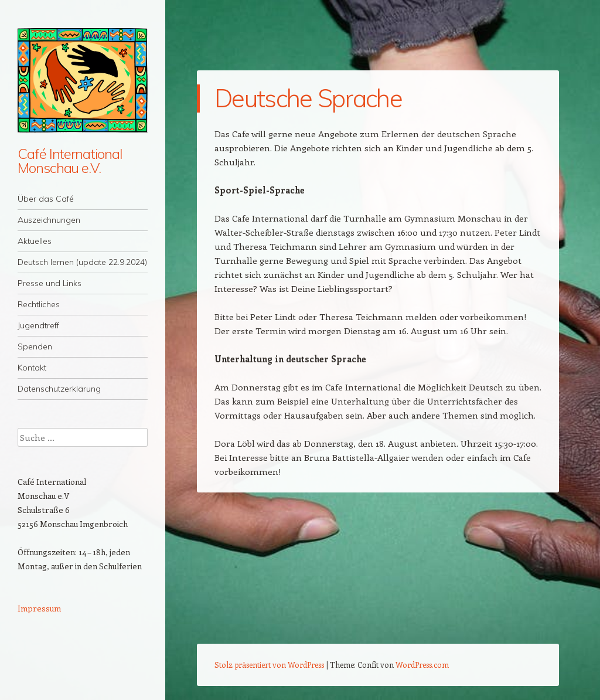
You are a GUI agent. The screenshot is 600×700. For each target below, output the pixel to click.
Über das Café (46, 199)
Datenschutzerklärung (59, 389)
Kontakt (32, 368)
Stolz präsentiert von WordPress (269, 665)
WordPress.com (422, 665)
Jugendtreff (38, 325)
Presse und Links (50, 283)
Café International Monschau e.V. (70, 161)
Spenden (35, 346)
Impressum (39, 608)
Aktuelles (35, 241)
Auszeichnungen (49, 220)
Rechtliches (39, 304)
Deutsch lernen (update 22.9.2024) (82, 262)
